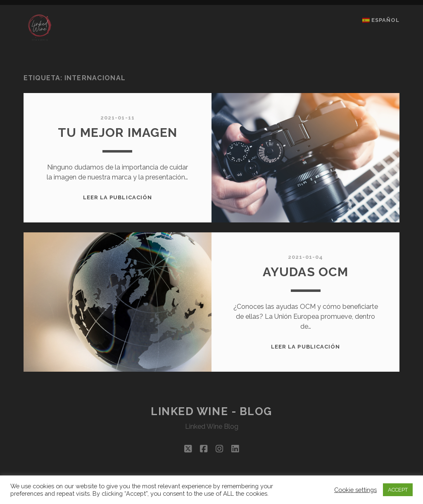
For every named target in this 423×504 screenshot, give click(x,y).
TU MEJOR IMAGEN (118, 133)
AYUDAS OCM (306, 272)
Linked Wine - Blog (211, 411)
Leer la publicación (118, 197)
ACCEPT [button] (398, 490)
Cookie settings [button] (355, 490)
